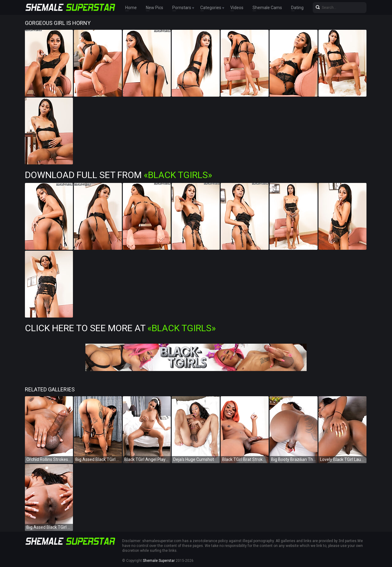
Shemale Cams (267, 8)
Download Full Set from (119, 175)
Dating (297, 8)
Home (131, 8)
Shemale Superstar (159, 561)
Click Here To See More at (120, 328)
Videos (237, 8)
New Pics (155, 8)
